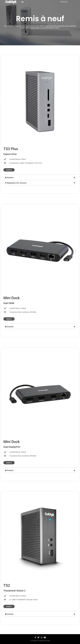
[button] (40, 178)
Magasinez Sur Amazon (16, 183)
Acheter (9, 178)
